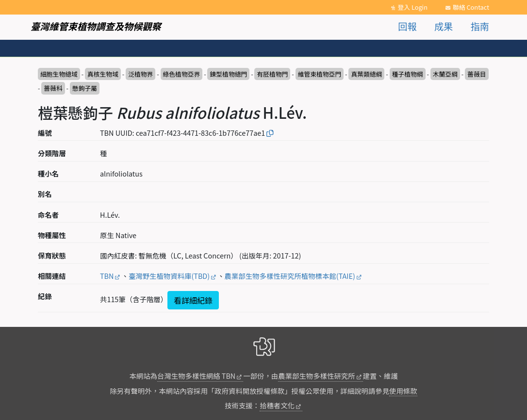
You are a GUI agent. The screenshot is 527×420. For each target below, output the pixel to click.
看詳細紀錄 (193, 300)
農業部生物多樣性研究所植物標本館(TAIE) (290, 276)
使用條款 (403, 391)
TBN (107, 276)
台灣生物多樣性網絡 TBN (196, 376)
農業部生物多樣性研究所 (316, 376)
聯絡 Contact (471, 7)
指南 (480, 26)
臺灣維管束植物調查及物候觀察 (96, 26)
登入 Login (412, 7)
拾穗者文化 (277, 405)
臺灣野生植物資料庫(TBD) (169, 276)
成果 (444, 26)
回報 (407, 26)
